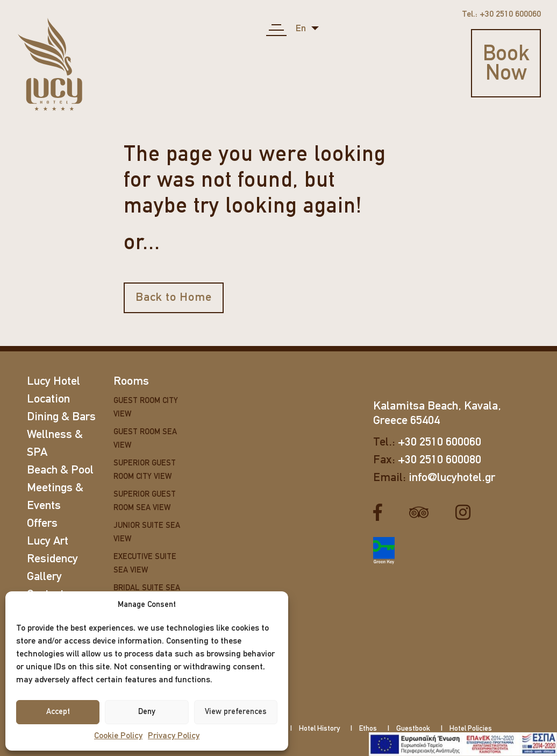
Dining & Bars (61, 417)
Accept (58, 712)
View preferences (236, 712)
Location (48, 400)
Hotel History (319, 729)
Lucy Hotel (53, 382)
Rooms (131, 382)
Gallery (44, 577)
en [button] (302, 29)
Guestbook (413, 729)
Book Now (506, 65)
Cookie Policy (118, 736)
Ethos (368, 729)
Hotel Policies (471, 729)
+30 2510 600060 (440, 443)
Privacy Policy (174, 736)
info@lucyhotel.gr (452, 478)
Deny (147, 712)
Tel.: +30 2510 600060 (501, 15)
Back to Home (174, 298)
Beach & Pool (60, 471)
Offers (42, 524)
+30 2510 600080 (440, 460)
